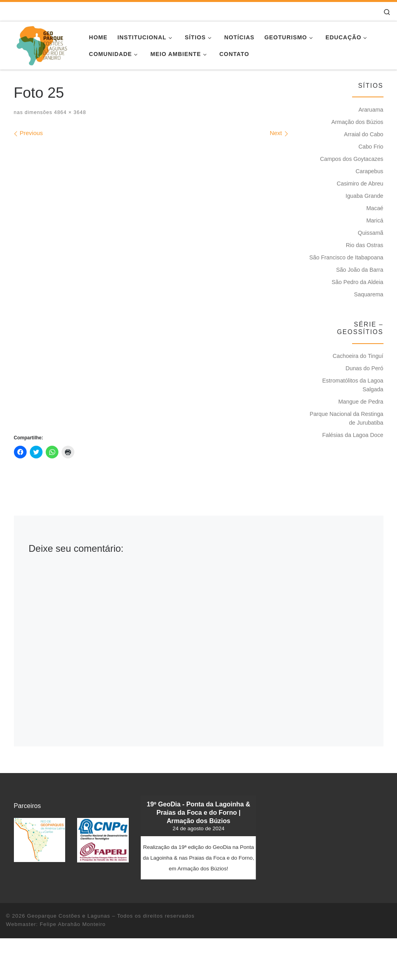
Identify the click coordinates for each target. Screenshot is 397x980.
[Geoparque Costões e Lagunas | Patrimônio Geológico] (42, 44)
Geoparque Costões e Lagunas (69, 916)
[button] (40, 840)
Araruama (371, 110)
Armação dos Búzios (357, 122)
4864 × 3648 (69, 112)
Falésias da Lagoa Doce (353, 435)
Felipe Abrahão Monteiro (73, 924)
